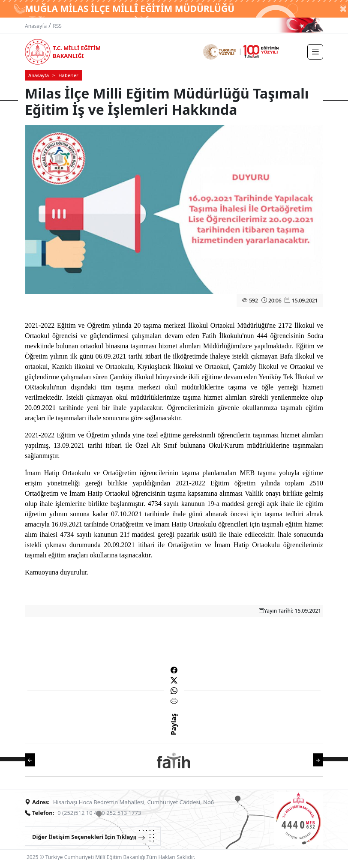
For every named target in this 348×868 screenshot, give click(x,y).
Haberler (68, 75)
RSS (57, 26)
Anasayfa (36, 26)
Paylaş (174, 732)
